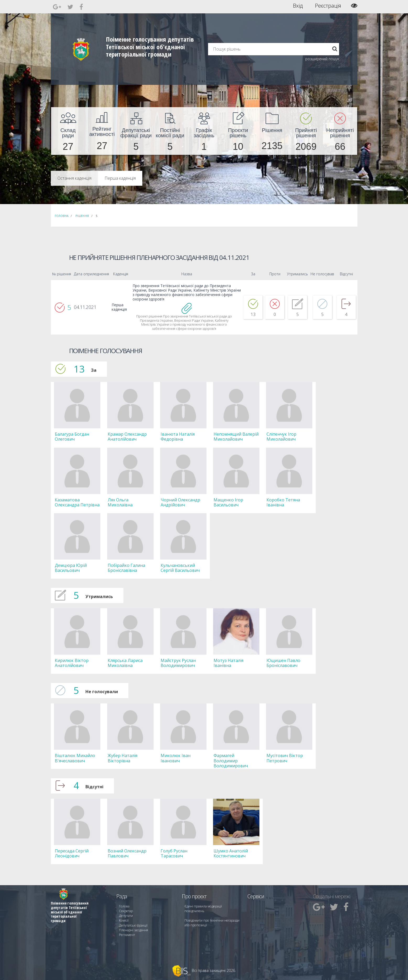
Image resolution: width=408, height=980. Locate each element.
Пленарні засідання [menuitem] (134, 929)
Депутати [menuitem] (126, 915)
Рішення (82, 216)
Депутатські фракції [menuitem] (133, 925)
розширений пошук (322, 59)
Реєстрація (328, 6)
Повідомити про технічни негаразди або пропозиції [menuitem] (211, 922)
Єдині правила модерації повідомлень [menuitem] (203, 908)
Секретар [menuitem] (126, 910)
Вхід (298, 6)
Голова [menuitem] (124, 906)
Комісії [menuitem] (124, 920)
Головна (62, 216)
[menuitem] (68, 131)
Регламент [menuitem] (127, 934)
